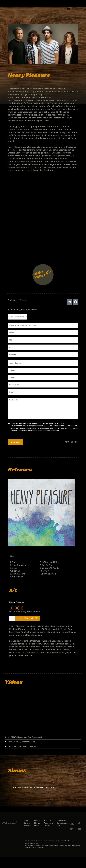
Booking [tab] (12, 300)
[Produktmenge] (12, 622)
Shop (36, 829)
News (26, 824)
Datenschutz (37, 427)
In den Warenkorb (25, 622)
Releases (27, 829)
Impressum (61, 824)
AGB (58, 829)
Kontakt (47, 829)
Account (47, 824)
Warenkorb (48, 826)
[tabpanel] (43, 378)
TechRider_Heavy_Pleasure (22, 309)
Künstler (27, 826)
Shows (37, 826)
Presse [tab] (23, 300)
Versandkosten (34, 615)
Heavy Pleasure (17, 606)
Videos (37, 824)
